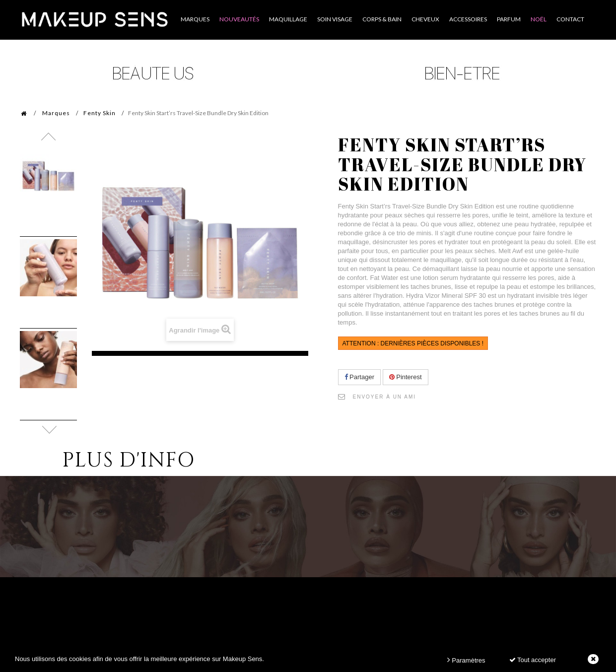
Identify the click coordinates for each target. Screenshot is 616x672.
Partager (359, 377)
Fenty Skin (100, 113)
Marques (56, 113)
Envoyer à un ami (385, 397)
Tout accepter (533, 660)
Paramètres (466, 660)
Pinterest (406, 377)
